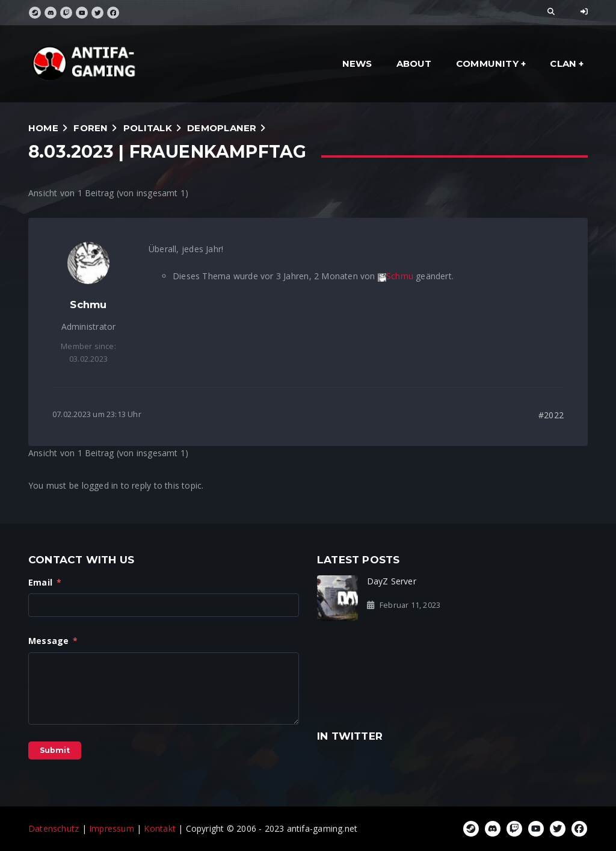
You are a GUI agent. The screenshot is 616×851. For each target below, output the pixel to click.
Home (43, 128)
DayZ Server (392, 581)
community (487, 63)
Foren (91, 128)
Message (53, 641)
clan (563, 63)
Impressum (112, 828)
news (357, 63)
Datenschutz (54, 828)
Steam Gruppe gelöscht (535, 587)
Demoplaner (222, 128)
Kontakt (159, 828)
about (414, 63)
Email (45, 582)
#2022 (551, 415)
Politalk (148, 128)
